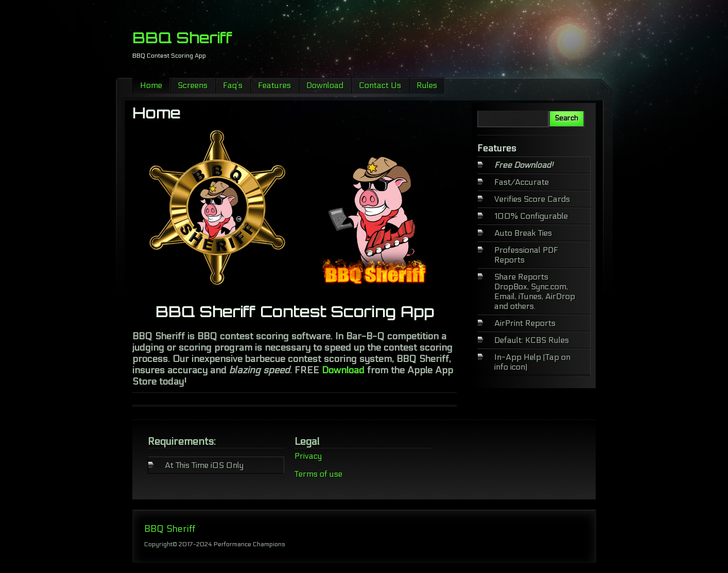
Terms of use (318, 474)
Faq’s (233, 85)
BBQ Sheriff (182, 38)
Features (274, 85)
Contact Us (380, 85)
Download (325, 85)
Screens (193, 85)
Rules (427, 85)
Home (151, 85)
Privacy (308, 456)
